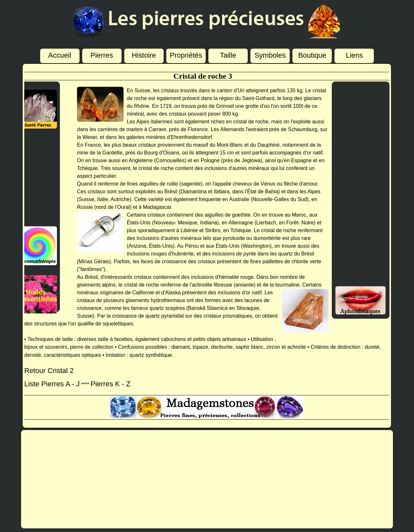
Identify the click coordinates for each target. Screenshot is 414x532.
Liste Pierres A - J (52, 384)
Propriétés (186, 55)
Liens (354, 55)
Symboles (270, 55)
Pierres (102, 55)
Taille (228, 55)
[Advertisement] (35, 177)
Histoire (144, 55)
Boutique (312, 55)
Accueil (60, 55)
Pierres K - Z (110, 384)
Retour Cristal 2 (49, 371)
